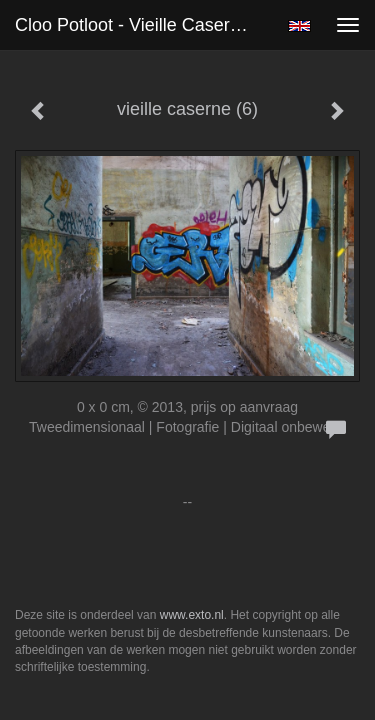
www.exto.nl (192, 615)
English (299, 26)
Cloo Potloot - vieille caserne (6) (143, 25)
